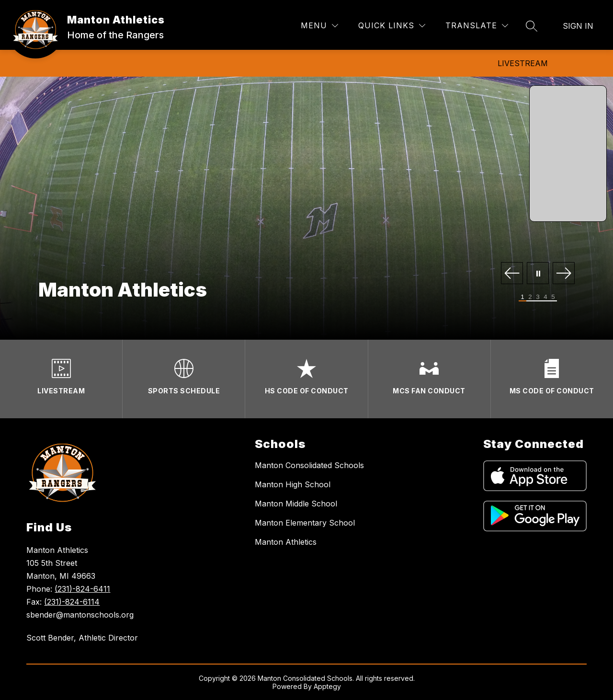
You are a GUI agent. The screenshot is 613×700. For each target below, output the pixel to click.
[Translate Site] (477, 26)
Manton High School (293, 484)
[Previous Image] (512, 274)
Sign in (578, 26)
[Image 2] (530, 297)
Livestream (523, 63)
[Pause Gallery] (538, 274)
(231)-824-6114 (72, 602)
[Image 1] (522, 297)
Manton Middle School (296, 504)
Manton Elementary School (305, 523)
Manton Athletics (286, 542)
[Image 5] (553, 297)
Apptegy (327, 686)
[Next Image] (564, 274)
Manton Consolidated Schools (309, 465)
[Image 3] (538, 297)
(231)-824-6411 (82, 589)
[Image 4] (545, 297)
